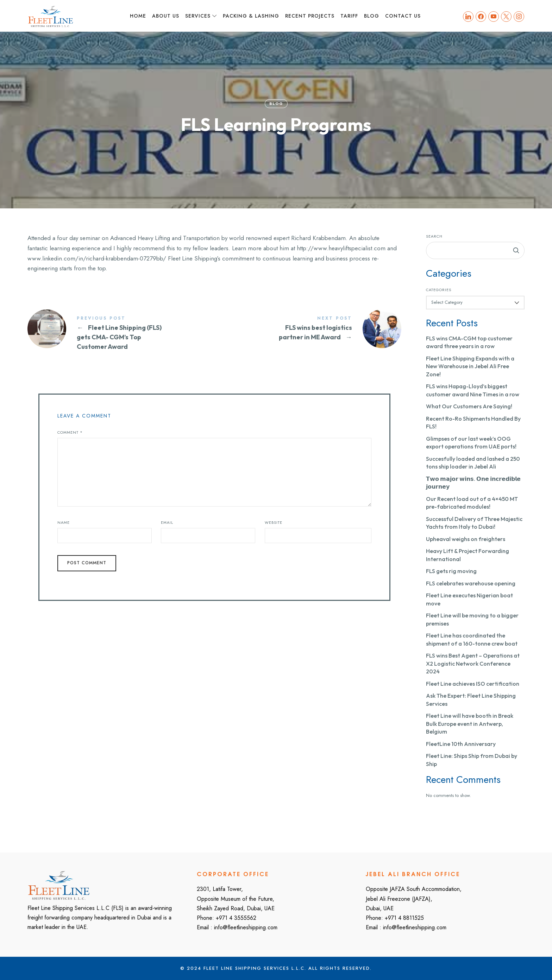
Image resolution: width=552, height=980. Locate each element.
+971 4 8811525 (404, 918)
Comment (70, 432)
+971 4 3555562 (236, 918)
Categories (439, 290)
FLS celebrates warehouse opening (471, 583)
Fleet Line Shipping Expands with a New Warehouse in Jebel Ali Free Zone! (470, 366)
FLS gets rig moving (451, 571)
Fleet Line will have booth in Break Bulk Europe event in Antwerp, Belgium (470, 724)
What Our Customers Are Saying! (469, 406)
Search (434, 236)
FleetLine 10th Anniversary (461, 744)
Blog (276, 103)
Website (274, 522)
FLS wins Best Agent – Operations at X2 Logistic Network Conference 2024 (473, 663)
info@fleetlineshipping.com (246, 927)
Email (167, 522)
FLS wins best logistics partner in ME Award (308, 329)
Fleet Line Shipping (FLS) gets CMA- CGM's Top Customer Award (121, 334)
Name (64, 522)
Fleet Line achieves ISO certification (473, 684)
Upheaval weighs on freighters (466, 539)
